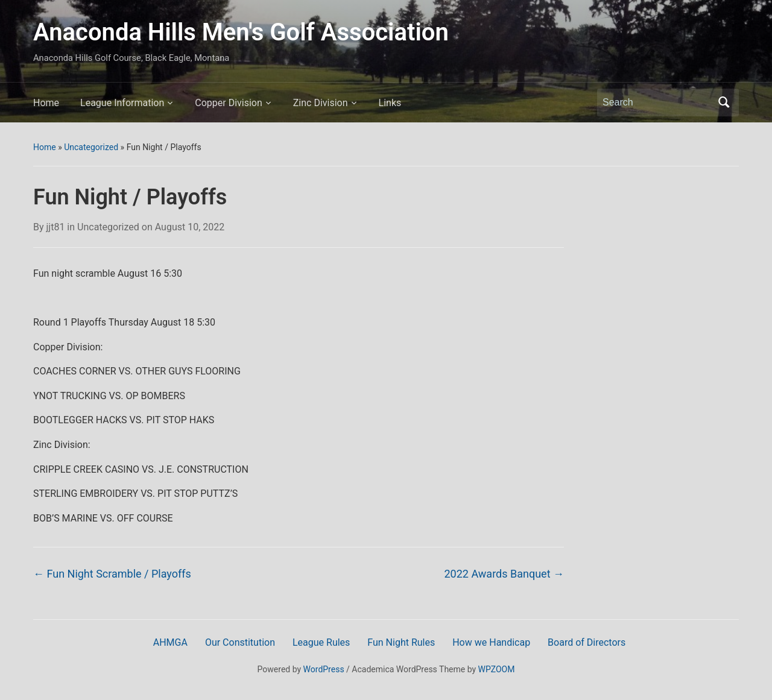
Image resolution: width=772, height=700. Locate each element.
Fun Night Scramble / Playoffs (112, 574)
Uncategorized (91, 147)
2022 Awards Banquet (504, 574)
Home (46, 103)
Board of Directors (587, 642)
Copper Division (229, 103)
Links (390, 103)
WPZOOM (497, 669)
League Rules (321, 642)
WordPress (324, 669)
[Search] (657, 102)
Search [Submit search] (724, 102)
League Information (122, 103)
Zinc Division (321, 103)
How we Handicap (491, 642)
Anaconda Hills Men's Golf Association (241, 32)
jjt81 (56, 227)
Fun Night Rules (401, 642)
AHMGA (170, 642)
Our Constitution (240, 642)
